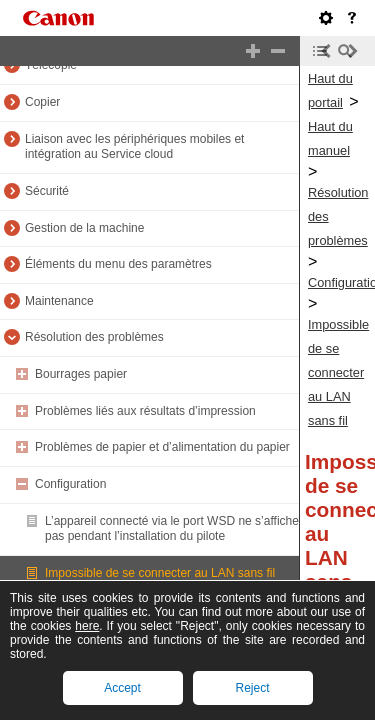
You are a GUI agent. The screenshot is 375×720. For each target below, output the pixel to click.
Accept (122, 688)
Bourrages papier (81, 374)
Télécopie (51, 65)
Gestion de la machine (84, 228)
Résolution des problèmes (94, 337)
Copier (42, 102)
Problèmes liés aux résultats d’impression (145, 411)
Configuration (70, 484)
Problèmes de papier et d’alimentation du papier (162, 447)
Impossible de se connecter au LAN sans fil (160, 573)
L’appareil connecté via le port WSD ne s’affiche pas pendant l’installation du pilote (172, 529)
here (87, 626)
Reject (252, 688)
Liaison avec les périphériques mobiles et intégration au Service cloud (134, 147)
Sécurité (47, 191)
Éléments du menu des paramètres (118, 264)
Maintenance (59, 301)
